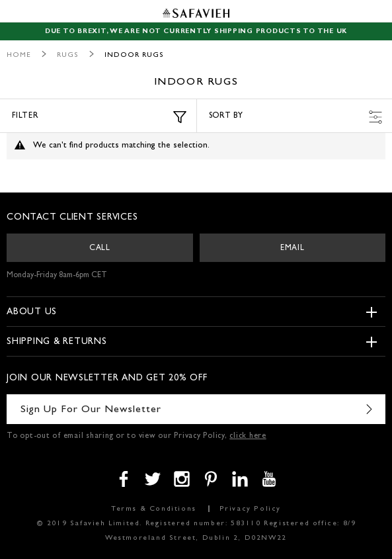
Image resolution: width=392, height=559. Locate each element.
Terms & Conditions (154, 509)
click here (248, 437)
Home (19, 55)
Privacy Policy (250, 509)
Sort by (296, 117)
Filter (99, 117)
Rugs (68, 55)
